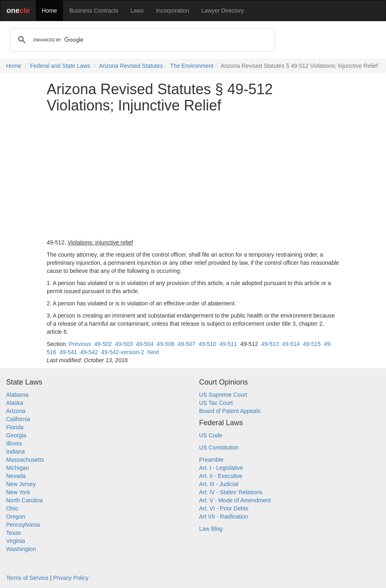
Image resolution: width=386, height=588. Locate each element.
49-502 (103, 344)
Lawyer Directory (222, 11)
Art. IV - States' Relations (231, 492)
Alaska (15, 403)
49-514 (291, 344)
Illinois (14, 443)
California (18, 419)
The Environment (192, 66)
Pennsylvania (23, 525)
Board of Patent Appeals (230, 411)
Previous (80, 344)
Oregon (16, 517)
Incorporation (173, 11)
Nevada (16, 476)
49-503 (124, 344)
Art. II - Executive (221, 476)
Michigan (17, 468)
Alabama (17, 395)
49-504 (145, 344)
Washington (21, 549)
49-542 (89, 352)
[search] (141, 40)
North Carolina (24, 500)
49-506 (166, 344)
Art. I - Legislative (221, 468)
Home (49, 11)
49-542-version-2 (123, 352)
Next (153, 352)
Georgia (16, 435)
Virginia (15, 541)
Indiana (15, 452)
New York (18, 492)
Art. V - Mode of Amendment (235, 500)
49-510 (208, 344)
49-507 (186, 344)
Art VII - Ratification (224, 517)
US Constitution (219, 447)
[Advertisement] (193, 176)
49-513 (270, 344)
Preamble (211, 460)
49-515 (312, 344)
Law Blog (211, 529)
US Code (211, 435)
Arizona (16, 411)
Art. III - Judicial (219, 484)
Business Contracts (94, 11)
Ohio (12, 508)
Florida (15, 427)
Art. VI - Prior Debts (224, 508)
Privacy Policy (71, 578)
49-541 (68, 352)
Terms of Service (27, 578)
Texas (14, 533)
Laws (137, 11)
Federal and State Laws (60, 66)
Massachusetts (25, 460)
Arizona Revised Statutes (131, 66)
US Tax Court (216, 403)
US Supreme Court (223, 395)
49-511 (228, 344)
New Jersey (21, 484)
